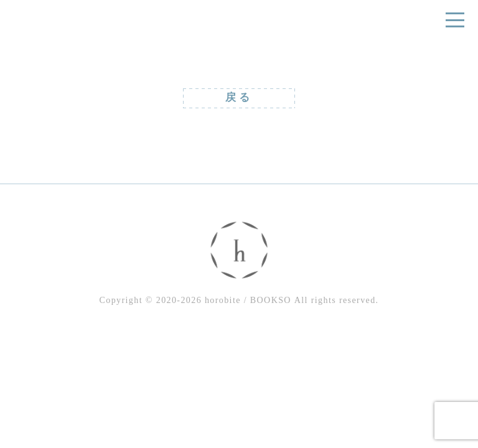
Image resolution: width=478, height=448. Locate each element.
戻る (239, 97)
